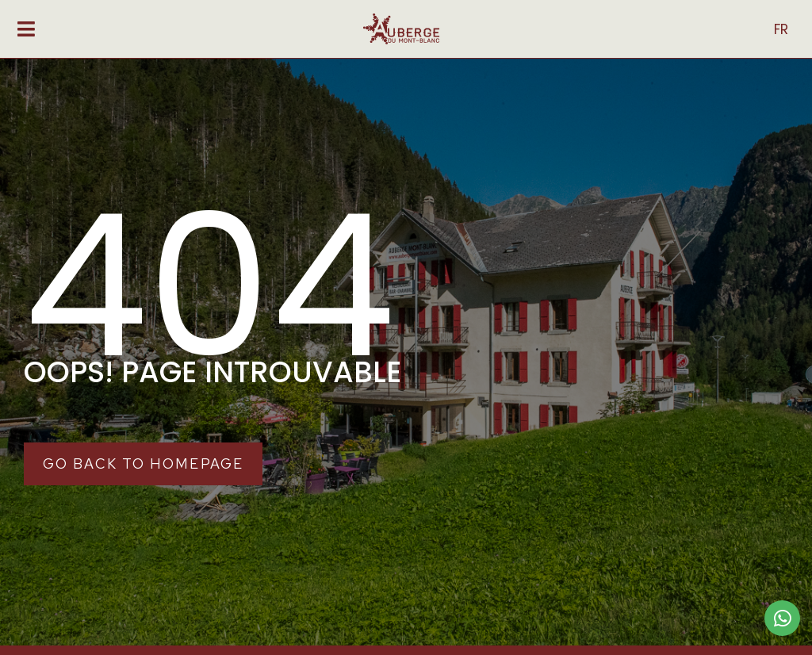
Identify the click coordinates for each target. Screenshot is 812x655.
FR (781, 29)
